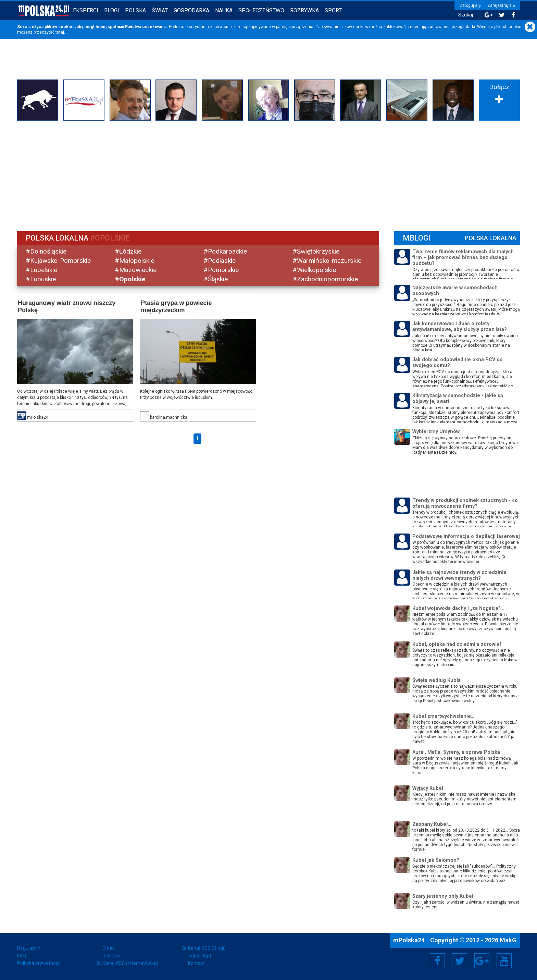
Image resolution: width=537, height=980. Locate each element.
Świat (160, 10)
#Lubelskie (41, 270)
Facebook (438, 961)
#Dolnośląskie (46, 251)
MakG (508, 940)
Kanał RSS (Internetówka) (130, 963)
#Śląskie (216, 279)
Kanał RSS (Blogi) (207, 948)
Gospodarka (191, 10)
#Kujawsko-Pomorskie (58, 261)
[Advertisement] (268, 174)
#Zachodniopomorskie (325, 279)
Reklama (112, 956)
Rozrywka (304, 10)
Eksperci (86, 10)
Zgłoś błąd (199, 956)
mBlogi (416, 238)
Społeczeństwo (261, 10)
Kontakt (196, 963)
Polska (135, 10)
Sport (333, 10)
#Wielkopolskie (314, 270)
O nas (109, 948)
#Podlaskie (220, 261)
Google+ (482, 961)
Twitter (460, 961)
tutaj (60, 32)
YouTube (504, 961)
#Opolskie (130, 279)
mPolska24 (410, 940)
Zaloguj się (470, 5)
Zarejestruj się (501, 5)
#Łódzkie (128, 251)
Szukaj (466, 15)
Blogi (112, 10)
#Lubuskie (41, 279)
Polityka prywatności (39, 963)
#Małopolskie (134, 261)
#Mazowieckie (136, 270)
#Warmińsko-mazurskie (327, 261)
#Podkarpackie (225, 251)
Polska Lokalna (491, 238)
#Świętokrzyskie (316, 251)
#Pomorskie (221, 270)
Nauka (224, 10)
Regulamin (29, 948)
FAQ (22, 956)
